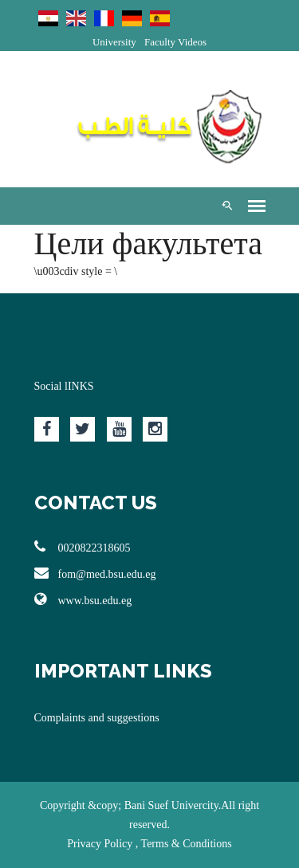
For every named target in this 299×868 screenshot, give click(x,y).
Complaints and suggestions (97, 718)
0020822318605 (83, 547)
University (114, 42)
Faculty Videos (175, 42)
